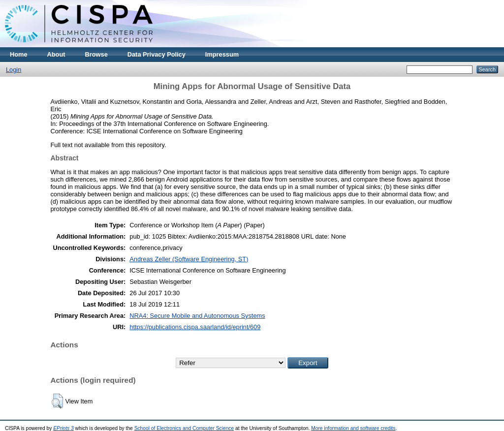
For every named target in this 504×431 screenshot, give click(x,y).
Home (19, 54)
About (56, 54)
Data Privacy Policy (157, 54)
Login (14, 70)
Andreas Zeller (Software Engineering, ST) (189, 259)
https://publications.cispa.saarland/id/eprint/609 (195, 327)
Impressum (222, 54)
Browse (96, 54)
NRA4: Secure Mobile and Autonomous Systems (197, 316)
